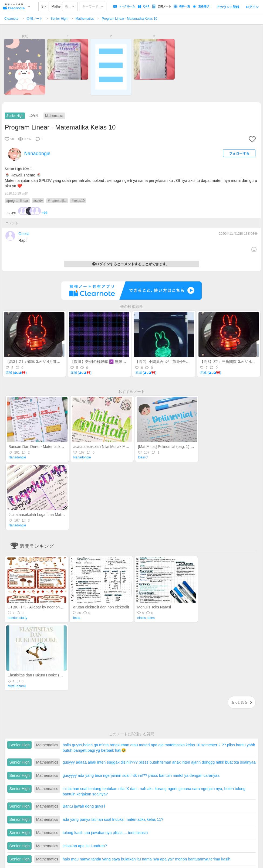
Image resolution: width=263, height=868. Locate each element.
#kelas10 (78, 201)
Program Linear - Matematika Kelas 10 (129, 19)
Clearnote (11, 19)
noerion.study (18, 618)
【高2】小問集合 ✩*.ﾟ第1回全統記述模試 (170, 362)
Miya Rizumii (17, 686)
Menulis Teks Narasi (154, 607)
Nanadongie (17, 457)
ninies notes (146, 618)
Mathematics (85, 19)
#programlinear (17, 201)
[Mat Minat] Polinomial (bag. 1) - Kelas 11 (173, 447)
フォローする (239, 153)
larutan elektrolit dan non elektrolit (101, 607)
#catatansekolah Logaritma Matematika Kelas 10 (49, 515)
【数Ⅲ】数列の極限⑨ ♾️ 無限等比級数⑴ (106, 362)
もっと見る (242, 702)
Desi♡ (143, 457)
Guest (23, 234)
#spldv (38, 201)
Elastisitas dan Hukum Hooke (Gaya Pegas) (44, 675)
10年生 (34, 116)
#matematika (57, 201)
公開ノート (35, 19)
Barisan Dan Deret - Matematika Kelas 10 (43, 447)
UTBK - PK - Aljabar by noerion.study (39, 607)
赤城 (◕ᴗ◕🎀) (16, 373)
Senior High (59, 19)
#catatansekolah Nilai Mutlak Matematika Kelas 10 (115, 447)
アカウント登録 (228, 7)
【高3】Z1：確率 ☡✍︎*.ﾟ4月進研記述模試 (40, 362)
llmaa (77, 618)
